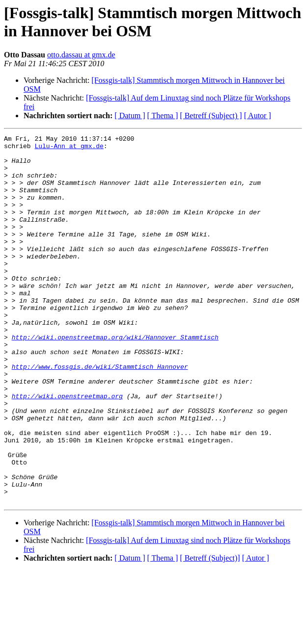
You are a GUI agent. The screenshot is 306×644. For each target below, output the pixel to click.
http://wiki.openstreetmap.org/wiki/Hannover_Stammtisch (115, 378)
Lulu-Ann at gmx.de (69, 149)
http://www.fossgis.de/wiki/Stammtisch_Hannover (100, 413)
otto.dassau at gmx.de (81, 55)
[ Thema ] (163, 116)
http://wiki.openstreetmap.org (67, 449)
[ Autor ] (258, 116)
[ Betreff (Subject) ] (211, 116)
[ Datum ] (130, 116)
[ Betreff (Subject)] (210, 631)
